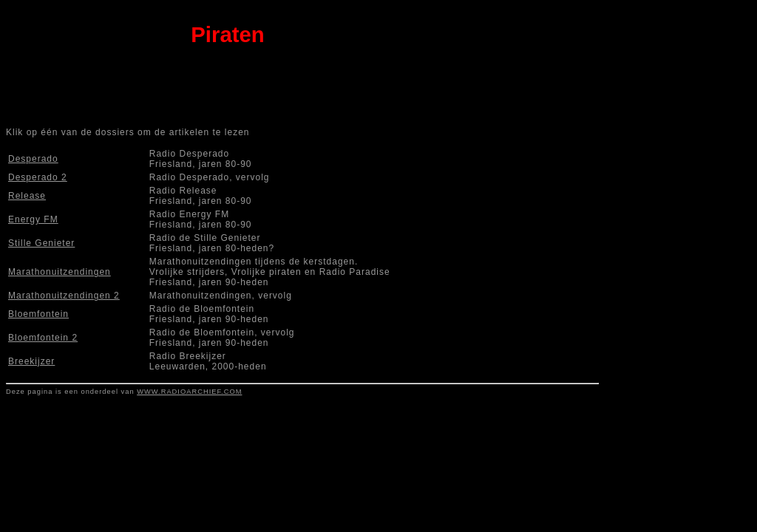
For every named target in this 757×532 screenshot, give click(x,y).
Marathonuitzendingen (60, 272)
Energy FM (33, 219)
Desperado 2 (38, 177)
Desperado (33, 159)
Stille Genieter (41, 243)
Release (27, 196)
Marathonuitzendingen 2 (64, 296)
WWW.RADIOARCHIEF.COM (189, 392)
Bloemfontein (38, 314)
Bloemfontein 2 (43, 338)
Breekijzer (31, 361)
